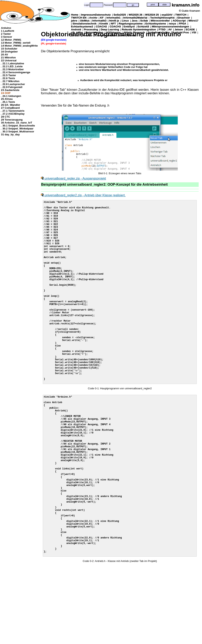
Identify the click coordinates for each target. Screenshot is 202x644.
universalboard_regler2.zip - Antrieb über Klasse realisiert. (83, 195)
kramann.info (186, 5)
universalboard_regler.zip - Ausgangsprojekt (73, 178)
